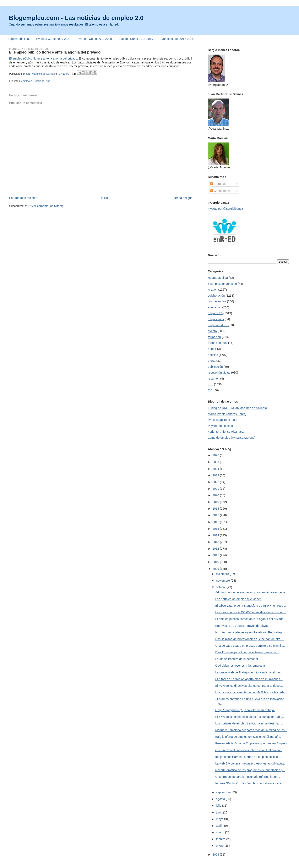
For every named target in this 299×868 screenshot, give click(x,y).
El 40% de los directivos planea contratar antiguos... (249, 686)
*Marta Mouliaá (218, 278)
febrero (221, 839)
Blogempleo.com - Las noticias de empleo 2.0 (76, 18)
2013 (216, 542)
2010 (216, 562)
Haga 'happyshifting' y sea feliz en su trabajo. (245, 710)
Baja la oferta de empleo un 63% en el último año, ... (250, 737)
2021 (216, 489)
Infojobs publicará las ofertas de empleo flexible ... (248, 757)
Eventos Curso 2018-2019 (136, 39)
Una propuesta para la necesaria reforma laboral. (248, 777)
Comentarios (220, 191)
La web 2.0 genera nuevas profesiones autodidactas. (250, 763)
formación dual (218, 343)
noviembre (223, 581)
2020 (216, 495)
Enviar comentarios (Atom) (45, 206)
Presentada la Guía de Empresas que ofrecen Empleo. (251, 743)
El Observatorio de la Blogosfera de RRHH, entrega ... (251, 606)
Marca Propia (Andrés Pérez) (227, 414)
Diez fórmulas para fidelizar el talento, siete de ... (247, 652)
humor (212, 349)
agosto (221, 799)
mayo (220, 819)
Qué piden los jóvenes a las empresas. (241, 666)
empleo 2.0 (28, 81)
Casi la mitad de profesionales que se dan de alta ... (249, 639)
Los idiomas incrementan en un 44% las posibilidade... (251, 692)
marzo (221, 832)
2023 (216, 475)
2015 (216, 529)
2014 (216, 535)
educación (215, 307)
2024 (216, 469)
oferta (212, 361)
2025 (216, 462)
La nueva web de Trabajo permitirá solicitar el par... (249, 672)
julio (219, 806)
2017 (216, 515)
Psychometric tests (220, 426)
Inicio (104, 198)
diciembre (223, 574)
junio (219, 812)
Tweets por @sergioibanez (225, 209)
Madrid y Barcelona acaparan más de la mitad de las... (251, 730)
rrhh (48, 81)
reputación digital (219, 373)
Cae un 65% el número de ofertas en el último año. (249, 750)
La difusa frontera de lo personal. (237, 659)
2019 (216, 502)
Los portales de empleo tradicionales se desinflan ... (249, 723)
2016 (216, 522)
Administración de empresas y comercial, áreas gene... (251, 592)
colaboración (216, 296)
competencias (217, 301)
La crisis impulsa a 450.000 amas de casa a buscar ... (251, 612)
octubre (221, 587)
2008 (216, 855)
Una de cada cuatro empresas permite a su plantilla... (251, 646)
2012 (216, 549)
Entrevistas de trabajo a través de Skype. (242, 626)
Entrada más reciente (23, 198)
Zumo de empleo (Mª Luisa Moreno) (232, 438)
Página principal (19, 39)
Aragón (213, 290)
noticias (40, 81)
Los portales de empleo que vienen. (239, 599)
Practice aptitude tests (222, 420)
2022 (216, 482)
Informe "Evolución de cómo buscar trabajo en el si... (250, 783)
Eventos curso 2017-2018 (177, 39)
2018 (216, 509)
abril (219, 826)
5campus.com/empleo (222, 284)
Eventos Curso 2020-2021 (53, 39)
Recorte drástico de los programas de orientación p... (250, 770)
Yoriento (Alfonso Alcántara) (226, 432)
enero (220, 846)
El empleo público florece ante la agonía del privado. (44, 58)
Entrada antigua (182, 198)
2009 (216, 569)
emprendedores (218, 325)
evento (212, 331)
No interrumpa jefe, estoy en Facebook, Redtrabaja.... (251, 632)
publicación (215, 367)
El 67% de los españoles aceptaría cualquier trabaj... (250, 717)
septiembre (224, 792)
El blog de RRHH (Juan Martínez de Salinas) (237, 408)
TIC (210, 390)
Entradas (218, 184)
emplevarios (216, 319)
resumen (214, 379)
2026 (216, 455)
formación (214, 337)
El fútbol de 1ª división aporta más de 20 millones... (249, 679)
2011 (216, 555)
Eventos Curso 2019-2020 (95, 39)
